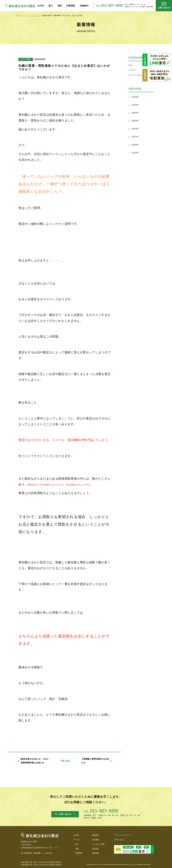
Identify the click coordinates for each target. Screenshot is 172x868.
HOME (41, 6)
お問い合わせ (119, 840)
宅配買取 (71, 6)
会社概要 (96, 840)
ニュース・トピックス (32, 15)
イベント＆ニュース (138, 75)
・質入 (76, 844)
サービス (77, 840)
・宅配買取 (78, 853)
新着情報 (96, 853)
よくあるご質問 (98, 844)
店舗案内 (84, 6)
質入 (51, 6)
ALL (130, 65)
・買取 (76, 849)
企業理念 (96, 849)
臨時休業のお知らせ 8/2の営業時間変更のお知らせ (35, 761)
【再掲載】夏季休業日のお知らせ (95, 761)
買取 (60, 6)
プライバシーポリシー (123, 835)
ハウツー (133, 70)
